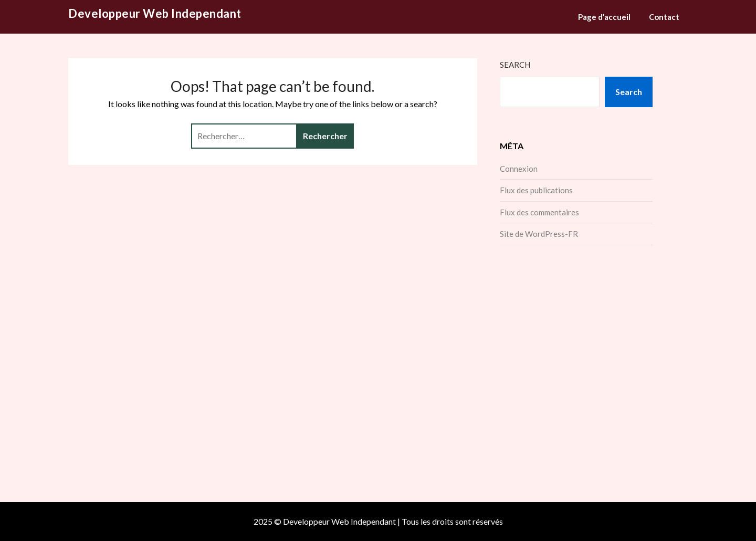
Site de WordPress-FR (539, 234)
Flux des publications (536, 190)
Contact (664, 17)
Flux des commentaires (539, 212)
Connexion (519, 169)
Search (515, 65)
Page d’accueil (604, 17)
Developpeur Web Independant (155, 13)
